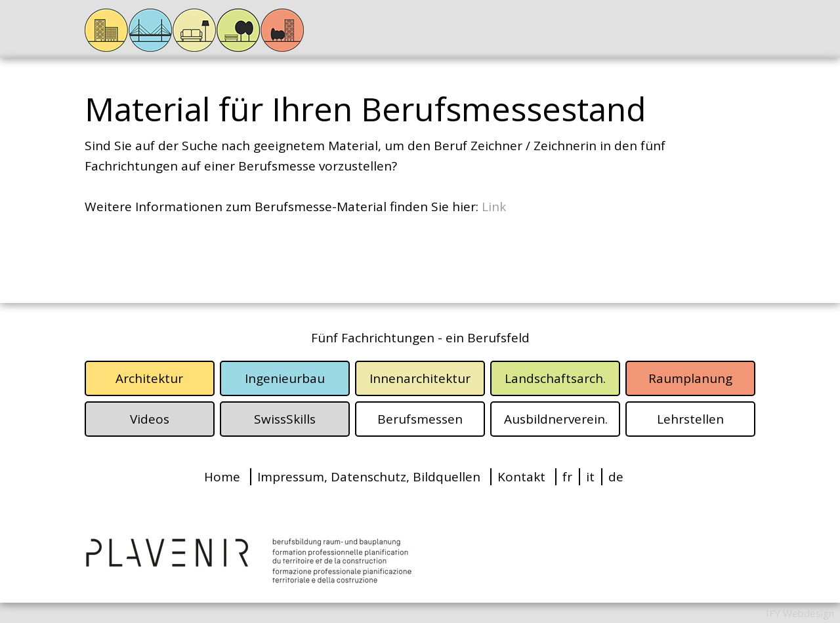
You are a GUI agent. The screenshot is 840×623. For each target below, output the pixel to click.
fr (567, 477)
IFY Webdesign (800, 613)
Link (494, 207)
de (616, 477)
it (590, 477)
